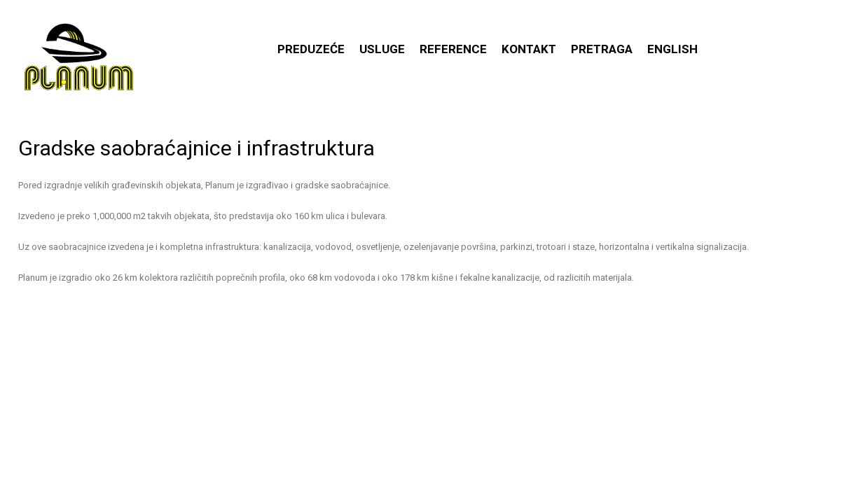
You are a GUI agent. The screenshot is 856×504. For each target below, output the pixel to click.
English (672, 49)
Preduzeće (311, 49)
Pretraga (602, 49)
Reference (453, 49)
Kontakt (529, 49)
